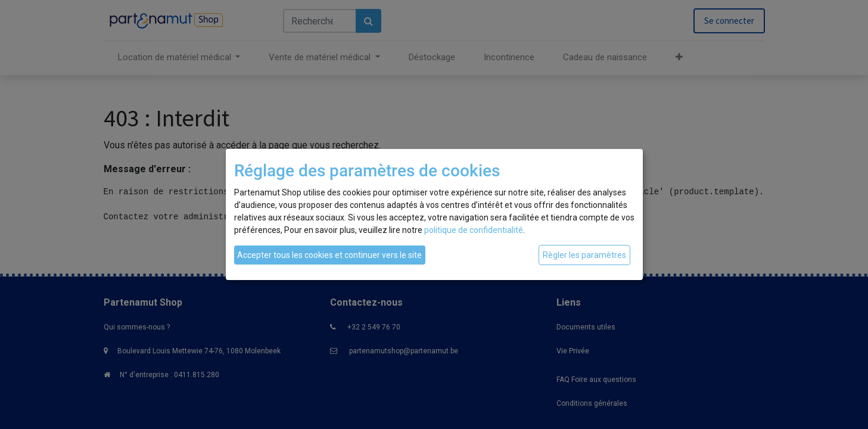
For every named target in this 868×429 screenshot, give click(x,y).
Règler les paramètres (584, 255)
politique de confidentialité (474, 230)
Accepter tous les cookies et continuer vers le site (329, 255)
